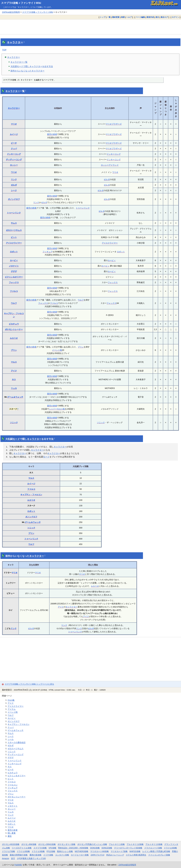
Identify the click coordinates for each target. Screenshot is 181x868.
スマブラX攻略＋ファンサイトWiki (21, 3)
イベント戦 (57, 350)
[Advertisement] (90, 27)
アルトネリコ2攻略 (135, 844)
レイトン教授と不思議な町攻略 (156, 851)
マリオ (14, 124)
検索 (123, 17)
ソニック (14, 423)
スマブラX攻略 (40, 848)
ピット (14, 237)
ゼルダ (107, 179)
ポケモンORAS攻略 (47, 844)
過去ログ (164, 17)
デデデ (14, 271)
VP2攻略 (52, 848)
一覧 (109, 17)
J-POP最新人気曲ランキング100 (31, 858)
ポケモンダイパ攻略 (66, 844)
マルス (14, 362)
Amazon (6, 858)
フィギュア (48, 252)
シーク (14, 190)
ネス (14, 379)
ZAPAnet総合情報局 (11, 12)
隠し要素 (12, 833)
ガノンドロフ (14, 199)
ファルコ (14, 291)
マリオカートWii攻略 (99, 851)
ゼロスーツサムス (14, 230)
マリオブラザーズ (114, 124)
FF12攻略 (51, 851)
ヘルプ (129, 17)
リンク (14, 179)
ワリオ (14, 172)
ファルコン (13, 785)
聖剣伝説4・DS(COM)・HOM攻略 (73, 848)
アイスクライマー (14, 243)
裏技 (10, 836)
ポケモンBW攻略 (29, 844)
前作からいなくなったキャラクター (27, 71)
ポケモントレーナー (14, 329)
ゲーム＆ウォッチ (15, 397)
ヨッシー (14, 165)
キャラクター (15, 42)
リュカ (14, 388)
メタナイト (14, 266)
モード (16, 439)
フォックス (14, 282)
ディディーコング (14, 160)
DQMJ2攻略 (107, 848)
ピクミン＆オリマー (14, 277)
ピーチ (14, 143)
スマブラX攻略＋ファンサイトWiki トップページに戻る (29, 684)
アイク (14, 371)
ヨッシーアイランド (110, 165)
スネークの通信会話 (17, 742)
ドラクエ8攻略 (23, 851)
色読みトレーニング (115, 855)
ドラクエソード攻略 (153, 848)
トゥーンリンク (14, 213)
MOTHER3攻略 (82, 851)
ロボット (14, 252)
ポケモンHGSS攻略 (11, 844)
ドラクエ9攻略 (38, 851)
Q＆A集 (11, 700)
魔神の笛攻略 (35, 855)
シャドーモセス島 (57, 409)
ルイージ (14, 134)
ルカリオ (14, 338)
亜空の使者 (52, 134)
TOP (4, 50)
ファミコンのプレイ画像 (159, 855)
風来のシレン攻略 (65, 851)
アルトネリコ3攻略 (154, 844)
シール (11, 739)
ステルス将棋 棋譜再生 (136, 855)
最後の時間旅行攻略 (19, 855)
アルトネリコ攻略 (117, 844)
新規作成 (150, 17)
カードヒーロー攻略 (80, 855)
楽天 (13, 858)
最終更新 (116, 17)
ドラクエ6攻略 (170, 848)
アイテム (12, 709)
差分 (157, 17)
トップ (103, 17)
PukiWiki (18, 865)
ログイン (175, 17)
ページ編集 (140, 17)
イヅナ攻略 (48, 855)
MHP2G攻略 (135, 851)
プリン (14, 350)
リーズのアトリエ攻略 (22, 848)
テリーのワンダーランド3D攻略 (128, 848)
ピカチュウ (14, 324)
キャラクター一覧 (19, 62)
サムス (14, 223)
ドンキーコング (14, 154)
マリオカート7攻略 (119, 851)
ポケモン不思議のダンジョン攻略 (92, 844)
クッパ (14, 149)
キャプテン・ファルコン (31, 495)
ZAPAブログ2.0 (97, 855)
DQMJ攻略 (95, 848)
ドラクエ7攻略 (8, 851)
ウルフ (14, 303)
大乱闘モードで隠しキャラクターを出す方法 (32, 66)
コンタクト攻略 (62, 855)
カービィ (14, 260)
